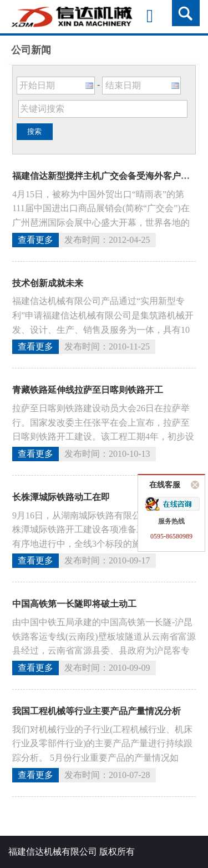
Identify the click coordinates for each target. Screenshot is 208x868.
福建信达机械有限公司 (53, 852)
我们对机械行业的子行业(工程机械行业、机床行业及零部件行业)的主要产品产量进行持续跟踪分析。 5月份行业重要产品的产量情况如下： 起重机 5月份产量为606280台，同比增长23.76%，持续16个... (102, 758)
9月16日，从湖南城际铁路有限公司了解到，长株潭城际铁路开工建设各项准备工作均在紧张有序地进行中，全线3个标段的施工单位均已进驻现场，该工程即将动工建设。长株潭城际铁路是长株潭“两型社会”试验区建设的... (103, 544)
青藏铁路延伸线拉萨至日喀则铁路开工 (88, 390)
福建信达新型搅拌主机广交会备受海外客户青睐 (105, 176)
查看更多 (35, 240)
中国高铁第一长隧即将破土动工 (74, 604)
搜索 (34, 131)
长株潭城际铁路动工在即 (61, 497)
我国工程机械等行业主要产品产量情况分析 (97, 711)
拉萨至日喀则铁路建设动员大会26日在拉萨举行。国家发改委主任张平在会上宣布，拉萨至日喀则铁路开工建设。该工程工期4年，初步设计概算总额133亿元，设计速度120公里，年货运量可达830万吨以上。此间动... (103, 437)
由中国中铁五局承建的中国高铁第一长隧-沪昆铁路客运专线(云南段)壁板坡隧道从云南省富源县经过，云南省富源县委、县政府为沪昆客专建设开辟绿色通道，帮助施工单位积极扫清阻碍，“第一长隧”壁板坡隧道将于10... (104, 650)
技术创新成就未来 (48, 283)
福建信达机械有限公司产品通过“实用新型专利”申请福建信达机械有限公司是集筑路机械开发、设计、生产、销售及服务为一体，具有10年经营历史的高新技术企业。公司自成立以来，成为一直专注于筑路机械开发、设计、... (103, 329)
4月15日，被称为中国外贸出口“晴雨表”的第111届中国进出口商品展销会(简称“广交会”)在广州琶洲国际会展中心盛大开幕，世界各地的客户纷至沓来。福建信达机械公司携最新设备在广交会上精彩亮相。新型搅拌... (101, 223)
